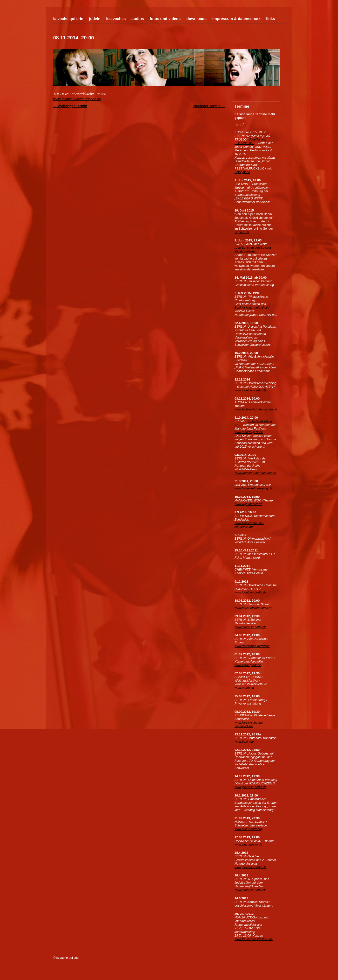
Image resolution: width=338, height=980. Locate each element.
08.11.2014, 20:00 (74, 38)
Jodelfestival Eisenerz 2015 (250, 141)
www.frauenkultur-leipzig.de (253, 488)
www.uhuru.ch (244, 688)
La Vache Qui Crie (68, 19)
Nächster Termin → (209, 106)
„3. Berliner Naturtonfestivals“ (253, 306)
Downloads (197, 19)
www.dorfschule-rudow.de (252, 646)
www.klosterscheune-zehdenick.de (249, 525)
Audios (138, 19)
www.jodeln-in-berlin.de (251, 390)
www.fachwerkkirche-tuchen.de (77, 99)
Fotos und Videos (165, 19)
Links (270, 19)
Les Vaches (116, 19)
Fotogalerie (242, 172)
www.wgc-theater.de (248, 504)
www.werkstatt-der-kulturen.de (255, 473)
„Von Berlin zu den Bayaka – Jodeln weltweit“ (254, 249)
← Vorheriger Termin (70, 106)
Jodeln (95, 19)
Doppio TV (242, 232)
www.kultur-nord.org (248, 829)
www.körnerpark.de (248, 665)
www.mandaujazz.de (249, 432)
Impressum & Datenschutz (236, 19)
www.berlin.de (244, 742)
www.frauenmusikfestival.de (254, 939)
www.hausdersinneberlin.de (253, 608)
